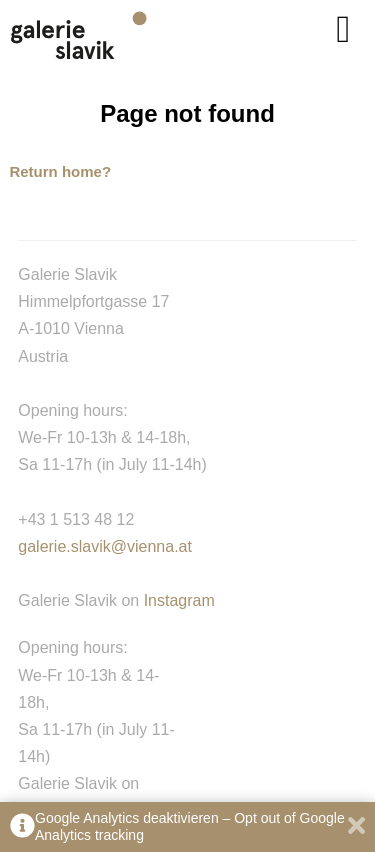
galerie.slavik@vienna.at (105, 546)
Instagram (179, 600)
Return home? (60, 171)
